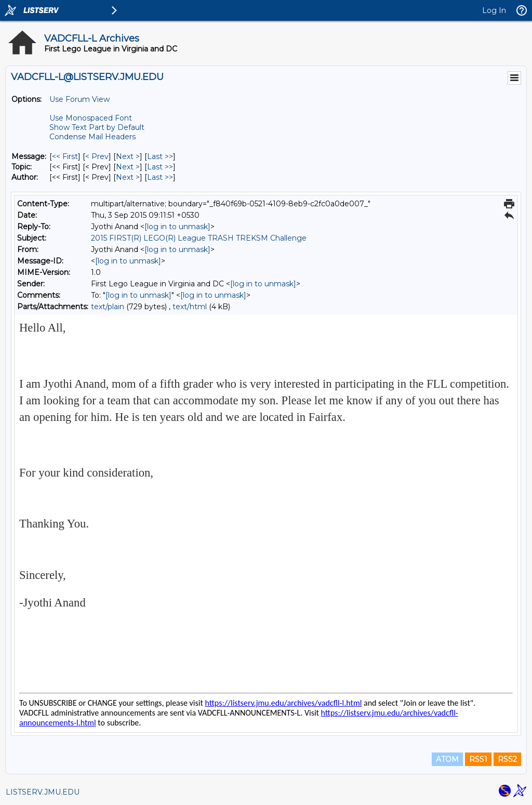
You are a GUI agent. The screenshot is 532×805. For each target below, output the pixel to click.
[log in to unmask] (177, 227)
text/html (190, 307)
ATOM (447, 759)
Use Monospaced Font (91, 118)
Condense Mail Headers (92, 137)
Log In (494, 10)
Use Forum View (79, 99)
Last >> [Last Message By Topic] (160, 167)
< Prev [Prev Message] (97, 156)
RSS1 (478, 759)
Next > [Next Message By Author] (128, 177)
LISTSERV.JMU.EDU (43, 792)
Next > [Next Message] (128, 156)
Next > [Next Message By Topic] (128, 167)
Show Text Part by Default (97, 127)
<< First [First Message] (65, 156)
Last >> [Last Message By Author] (160, 177)
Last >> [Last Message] (160, 156)
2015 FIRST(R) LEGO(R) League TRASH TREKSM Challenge (199, 238)
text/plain (108, 307)
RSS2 (507, 759)
